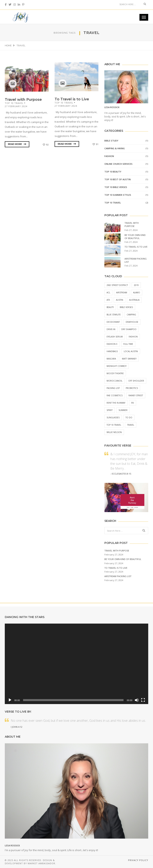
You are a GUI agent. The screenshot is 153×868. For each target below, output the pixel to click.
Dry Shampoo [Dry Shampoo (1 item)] (129, 329)
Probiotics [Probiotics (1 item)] (132, 388)
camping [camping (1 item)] (131, 315)
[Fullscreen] (143, 700)
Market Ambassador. (42, 863)
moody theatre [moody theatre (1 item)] (115, 373)
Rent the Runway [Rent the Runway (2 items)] (116, 403)
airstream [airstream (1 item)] (122, 293)
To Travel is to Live (72, 99)
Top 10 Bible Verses (116, 187)
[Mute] (137, 700)
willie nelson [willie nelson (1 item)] (114, 432)
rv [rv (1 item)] (133, 403)
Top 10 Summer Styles (118, 195)
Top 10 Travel (14, 103)
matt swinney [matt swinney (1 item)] (129, 359)
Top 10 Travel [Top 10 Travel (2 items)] (114, 425)
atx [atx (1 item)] (108, 300)
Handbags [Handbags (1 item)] (112, 351)
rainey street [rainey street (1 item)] (136, 395)
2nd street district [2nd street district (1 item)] (117, 285)
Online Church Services (118, 164)
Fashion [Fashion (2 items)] (133, 337)
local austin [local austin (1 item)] (131, 351)
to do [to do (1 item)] (129, 418)
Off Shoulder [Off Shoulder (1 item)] (136, 381)
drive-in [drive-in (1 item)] (111, 329)
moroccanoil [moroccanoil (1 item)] (114, 381)
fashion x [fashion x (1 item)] (112, 344)
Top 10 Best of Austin (118, 179)
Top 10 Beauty (113, 172)
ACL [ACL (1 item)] (108, 293)
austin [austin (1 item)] (120, 300)
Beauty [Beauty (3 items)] (110, 307)
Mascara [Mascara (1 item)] (111, 359)
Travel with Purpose (23, 100)
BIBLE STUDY (111, 141)
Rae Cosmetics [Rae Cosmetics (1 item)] (115, 395)
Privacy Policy (138, 860)
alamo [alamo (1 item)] (137, 293)
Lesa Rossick (112, 107)
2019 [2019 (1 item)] (136, 285)
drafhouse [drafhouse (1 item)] (132, 322)
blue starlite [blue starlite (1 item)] (114, 315)
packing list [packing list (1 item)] (113, 388)
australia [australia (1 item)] (134, 300)
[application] (76, 664)
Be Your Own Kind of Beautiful (135, 237)
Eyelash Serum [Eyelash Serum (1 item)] (115, 337)
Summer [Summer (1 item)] (123, 410)
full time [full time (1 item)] (128, 344)
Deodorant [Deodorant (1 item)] (113, 322)
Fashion (109, 156)
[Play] (10, 700)
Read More (17, 144)
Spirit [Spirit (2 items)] (110, 410)
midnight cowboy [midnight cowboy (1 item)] (117, 366)
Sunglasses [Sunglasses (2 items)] (113, 418)
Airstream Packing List (118, 576)
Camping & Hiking (115, 148)
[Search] (129, 4)
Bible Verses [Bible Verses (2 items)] (126, 307)
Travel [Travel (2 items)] (131, 425)
